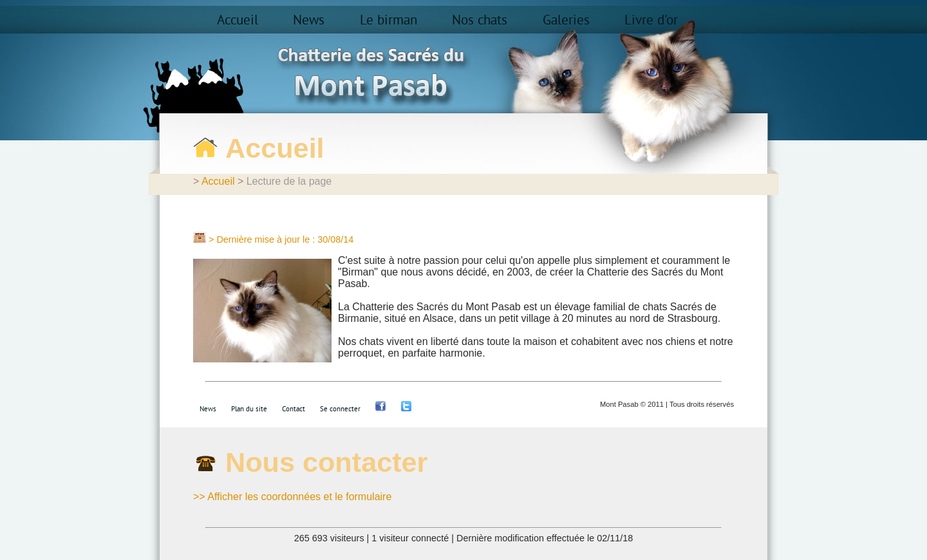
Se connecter (340, 409)
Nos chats (480, 21)
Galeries (566, 21)
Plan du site (249, 409)
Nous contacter (326, 462)
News (309, 21)
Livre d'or (651, 21)
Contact (294, 409)
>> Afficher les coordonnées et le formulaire (292, 497)
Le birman (389, 21)
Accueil (238, 21)
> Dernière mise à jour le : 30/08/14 (281, 239)
